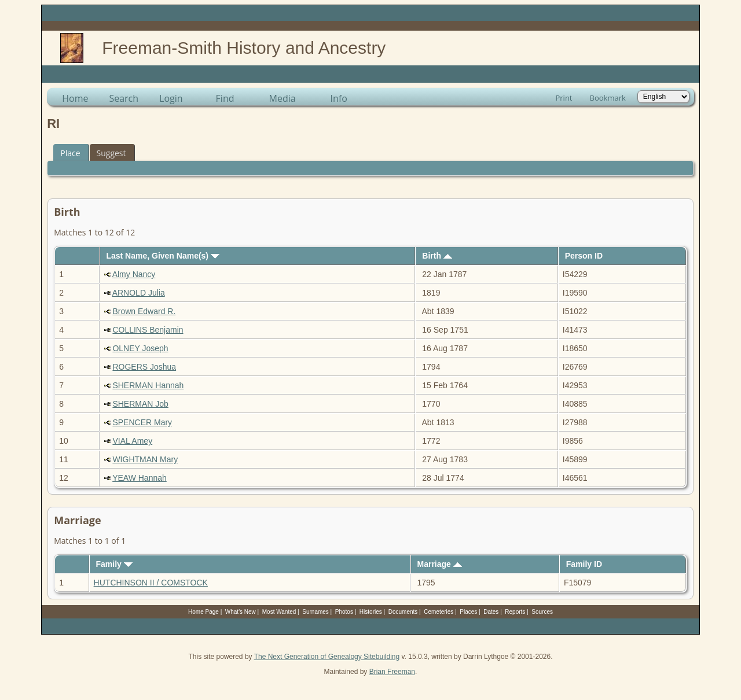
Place (70, 153)
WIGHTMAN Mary (145, 459)
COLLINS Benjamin (148, 330)
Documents (403, 612)
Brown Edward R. (144, 311)
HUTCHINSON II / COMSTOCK (151, 583)
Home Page (203, 612)
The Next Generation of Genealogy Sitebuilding (327, 657)
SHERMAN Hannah (148, 385)
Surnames (316, 612)
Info (339, 98)
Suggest (111, 153)
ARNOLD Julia (139, 293)
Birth (437, 256)
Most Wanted (279, 612)
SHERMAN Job (140, 404)
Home (75, 98)
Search (124, 98)
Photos (344, 612)
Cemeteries (439, 612)
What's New (241, 612)
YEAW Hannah (140, 478)
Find (225, 98)
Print (564, 98)
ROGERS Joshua (144, 367)
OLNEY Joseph (140, 348)
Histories (371, 612)
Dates (491, 612)
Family (114, 564)
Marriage (439, 564)
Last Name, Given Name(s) (163, 256)
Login (171, 98)
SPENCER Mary (142, 422)
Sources (542, 612)
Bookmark (608, 98)
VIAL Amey (132, 441)
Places (468, 612)
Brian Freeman (392, 672)
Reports (515, 612)
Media (283, 98)
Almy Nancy (134, 274)
